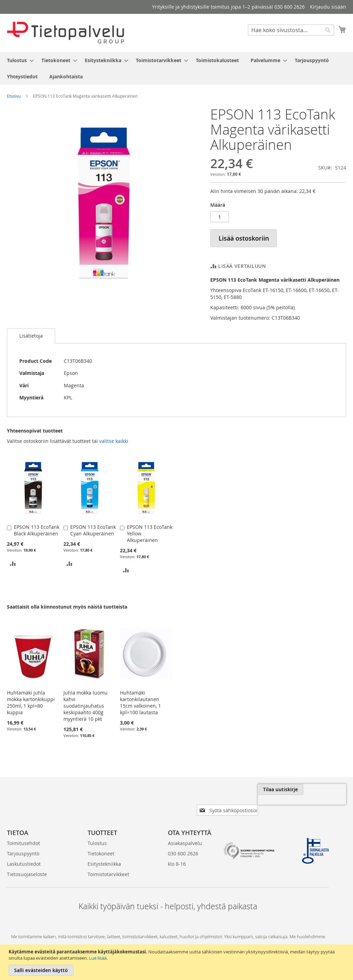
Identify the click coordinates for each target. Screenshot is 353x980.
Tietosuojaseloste (27, 863)
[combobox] (291, 30)
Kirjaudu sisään (328, 7)
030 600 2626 (183, 842)
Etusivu (14, 96)
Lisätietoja (31, 336)
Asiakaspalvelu (185, 832)
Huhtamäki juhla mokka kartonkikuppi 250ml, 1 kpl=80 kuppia (31, 702)
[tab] (31, 336)
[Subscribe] (323, 789)
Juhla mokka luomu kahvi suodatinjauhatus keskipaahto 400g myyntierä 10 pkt (85, 706)
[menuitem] (18, 60)
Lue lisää (98, 958)
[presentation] (269, 805)
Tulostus (97, 832)
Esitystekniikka (104, 853)
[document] (177, 962)
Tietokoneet (101, 842)
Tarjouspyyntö (23, 842)
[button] (13, 563)
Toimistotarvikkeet (108, 863)
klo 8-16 (177, 853)
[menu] (176, 68)
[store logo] (65, 33)
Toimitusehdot (23, 832)
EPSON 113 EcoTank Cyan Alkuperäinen (93, 530)
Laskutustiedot (24, 853)
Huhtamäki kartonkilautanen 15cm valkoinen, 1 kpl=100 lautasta (140, 702)
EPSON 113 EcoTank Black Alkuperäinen (37, 530)
